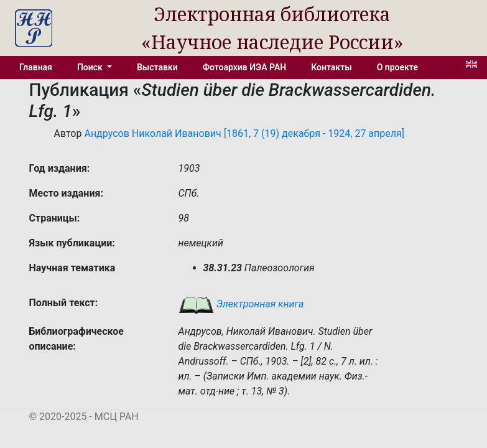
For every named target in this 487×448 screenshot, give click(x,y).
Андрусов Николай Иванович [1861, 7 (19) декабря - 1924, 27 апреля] (244, 133)
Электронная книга (241, 304)
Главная (36, 67)
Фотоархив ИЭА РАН (245, 67)
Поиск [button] (91, 67)
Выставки (157, 67)
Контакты (331, 67)
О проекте (397, 67)
